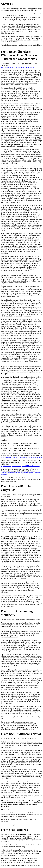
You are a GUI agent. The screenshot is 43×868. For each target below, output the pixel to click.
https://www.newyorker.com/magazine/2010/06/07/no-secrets (20, 466)
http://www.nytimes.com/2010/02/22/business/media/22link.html (21, 457)
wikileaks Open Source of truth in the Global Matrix (17, 67)
